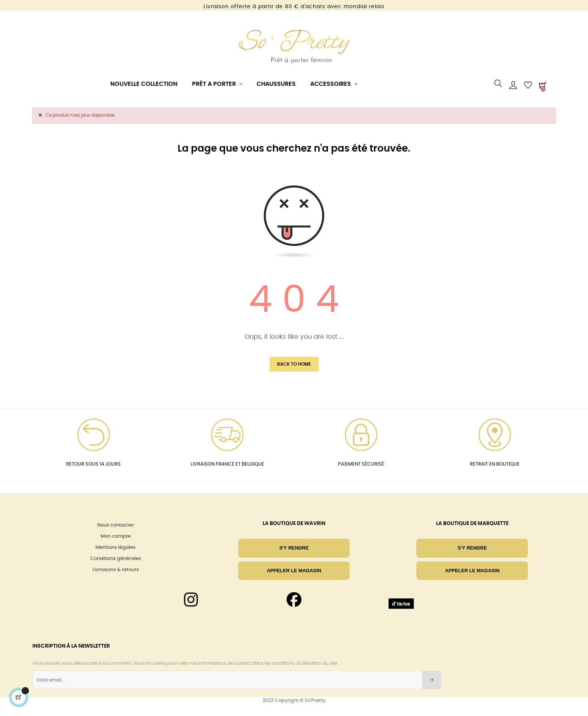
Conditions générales (116, 559)
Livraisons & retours (116, 570)
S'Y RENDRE (294, 548)
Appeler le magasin (294, 571)
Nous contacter (116, 525)
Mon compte (116, 536)
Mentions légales (116, 547)
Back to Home (294, 364)
